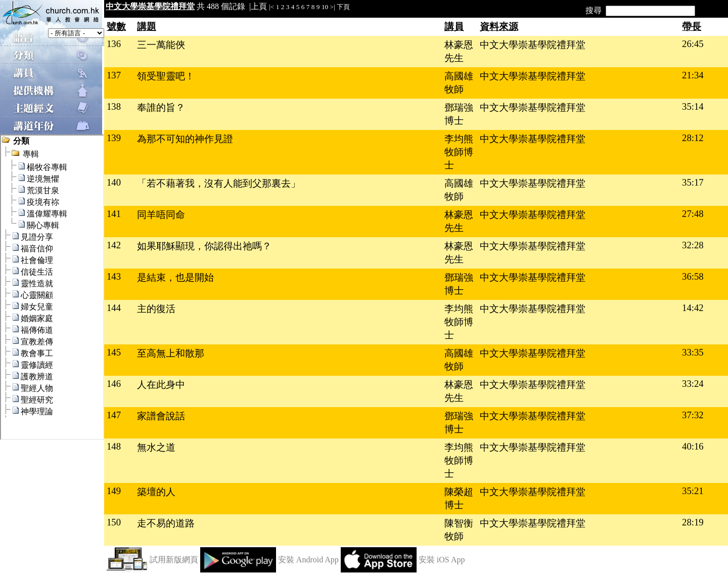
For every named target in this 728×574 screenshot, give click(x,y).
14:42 (693, 308)
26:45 (693, 44)
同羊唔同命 (161, 215)
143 (114, 276)
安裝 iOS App (442, 560)
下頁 (343, 7)
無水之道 (156, 447)
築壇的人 (156, 492)
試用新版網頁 (174, 560)
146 (114, 384)
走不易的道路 (166, 523)
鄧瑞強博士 (459, 114)
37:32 (693, 415)
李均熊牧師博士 (459, 152)
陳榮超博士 (459, 498)
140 (114, 182)
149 (114, 491)
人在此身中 (161, 385)
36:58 (693, 276)
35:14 (693, 106)
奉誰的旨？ (161, 107)
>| (333, 7)
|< (271, 7)
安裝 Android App (308, 560)
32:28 (693, 245)
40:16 (693, 446)
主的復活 (156, 309)
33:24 (693, 384)
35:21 (693, 491)
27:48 (693, 214)
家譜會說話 (161, 416)
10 (325, 7)
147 (114, 415)
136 (114, 44)
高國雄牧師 (459, 83)
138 (114, 106)
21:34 (693, 75)
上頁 (259, 6)
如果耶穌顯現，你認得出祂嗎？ (204, 246)
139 (114, 138)
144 (114, 308)
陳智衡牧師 (459, 530)
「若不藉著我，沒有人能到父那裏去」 (219, 183)
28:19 (693, 522)
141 (114, 214)
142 (114, 245)
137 (114, 75)
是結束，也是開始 (175, 277)
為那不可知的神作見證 (185, 139)
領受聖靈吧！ (166, 76)
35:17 (693, 182)
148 (114, 446)
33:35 (693, 352)
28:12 (693, 138)
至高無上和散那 (171, 353)
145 (114, 352)
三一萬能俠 (161, 45)
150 (114, 522)
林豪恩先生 (459, 51)
